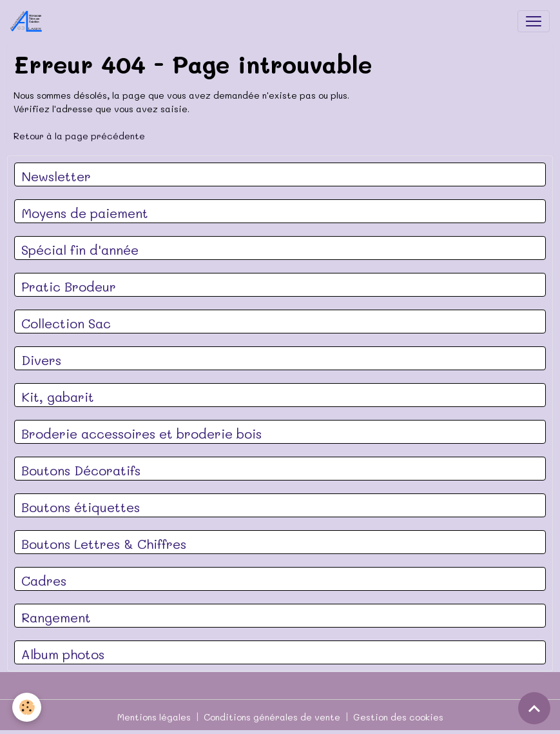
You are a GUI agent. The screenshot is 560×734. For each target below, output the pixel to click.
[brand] (29, 21)
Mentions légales (154, 717)
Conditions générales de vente (272, 717)
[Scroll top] (534, 708)
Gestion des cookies (398, 717)
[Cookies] (27, 707)
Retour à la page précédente (79, 136)
